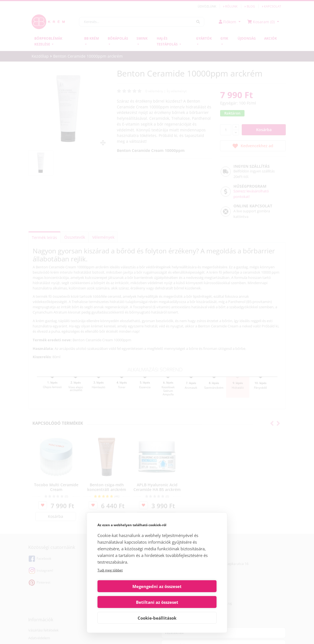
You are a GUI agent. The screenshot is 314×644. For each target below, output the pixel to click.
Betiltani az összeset (188, 602)
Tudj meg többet (110, 586)
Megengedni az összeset (126, 602)
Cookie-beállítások (157, 618)
